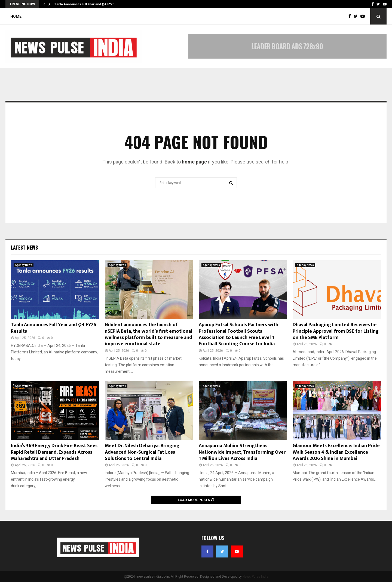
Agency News (24, 265)
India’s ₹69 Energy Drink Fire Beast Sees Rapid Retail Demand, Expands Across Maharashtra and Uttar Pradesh (54, 452)
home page (194, 162)
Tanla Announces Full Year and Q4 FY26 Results (53, 328)
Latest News (24, 247)
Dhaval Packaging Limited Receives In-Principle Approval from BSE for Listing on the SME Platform (336, 331)
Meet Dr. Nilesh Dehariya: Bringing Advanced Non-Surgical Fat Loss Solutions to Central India (142, 452)
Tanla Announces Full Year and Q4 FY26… (86, 4)
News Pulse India (255, 577)
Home (16, 16)
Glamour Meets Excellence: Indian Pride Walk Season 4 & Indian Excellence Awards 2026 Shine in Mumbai (336, 452)
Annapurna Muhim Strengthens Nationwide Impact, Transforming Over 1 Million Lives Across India (242, 452)
